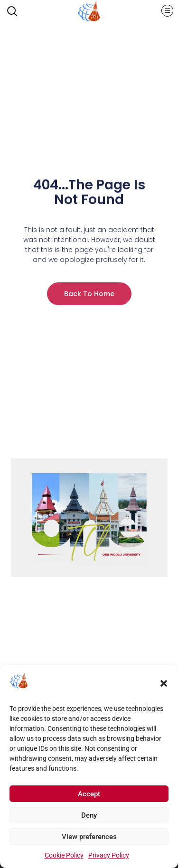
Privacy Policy (109, 859)
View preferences (89, 840)
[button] (164, 687)
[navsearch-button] (17, 12)
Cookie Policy (64, 859)
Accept (89, 797)
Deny (89, 819)
